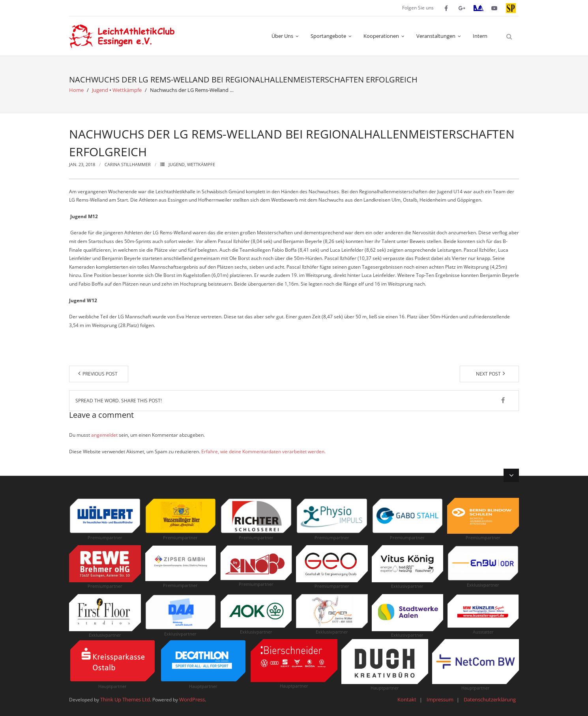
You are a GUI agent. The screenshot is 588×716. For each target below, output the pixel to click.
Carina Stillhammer (128, 164)
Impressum (440, 699)
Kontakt (407, 699)
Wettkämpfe (127, 90)
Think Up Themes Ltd (125, 699)
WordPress (192, 699)
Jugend (100, 90)
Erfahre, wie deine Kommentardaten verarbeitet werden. (263, 451)
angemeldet (104, 435)
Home (76, 90)
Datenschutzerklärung (490, 699)
